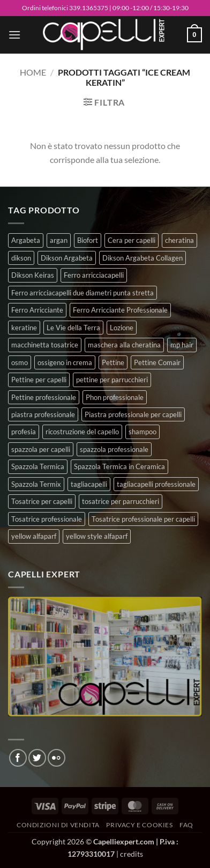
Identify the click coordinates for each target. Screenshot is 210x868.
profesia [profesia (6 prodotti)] (24, 432)
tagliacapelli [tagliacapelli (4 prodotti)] (89, 484)
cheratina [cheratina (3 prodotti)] (179, 240)
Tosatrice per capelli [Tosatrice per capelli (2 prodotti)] (42, 501)
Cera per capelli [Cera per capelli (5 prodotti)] (132, 240)
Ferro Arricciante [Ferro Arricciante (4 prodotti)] (37, 310)
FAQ (186, 825)
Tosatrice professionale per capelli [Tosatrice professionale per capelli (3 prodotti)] (143, 519)
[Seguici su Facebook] (18, 758)
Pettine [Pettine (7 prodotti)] (113, 362)
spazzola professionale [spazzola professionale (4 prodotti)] (114, 449)
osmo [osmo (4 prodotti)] (20, 362)
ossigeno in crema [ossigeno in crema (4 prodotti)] (65, 362)
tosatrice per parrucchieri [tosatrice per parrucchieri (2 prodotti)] (121, 501)
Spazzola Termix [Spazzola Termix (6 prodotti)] (36, 484)
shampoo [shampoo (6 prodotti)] (142, 432)
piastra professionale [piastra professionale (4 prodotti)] (43, 414)
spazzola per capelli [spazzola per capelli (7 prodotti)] (41, 449)
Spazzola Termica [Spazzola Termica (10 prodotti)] (38, 466)
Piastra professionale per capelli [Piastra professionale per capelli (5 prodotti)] (133, 414)
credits (132, 854)
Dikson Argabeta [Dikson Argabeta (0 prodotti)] (67, 258)
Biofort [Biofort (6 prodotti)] (88, 240)
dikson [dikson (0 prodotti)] (21, 258)
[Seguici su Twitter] (37, 758)
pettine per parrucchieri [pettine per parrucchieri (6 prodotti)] (112, 380)
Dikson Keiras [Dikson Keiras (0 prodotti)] (33, 275)
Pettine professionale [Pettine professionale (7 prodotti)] (44, 397)
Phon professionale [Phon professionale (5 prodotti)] (115, 397)
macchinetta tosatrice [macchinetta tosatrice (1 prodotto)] (45, 345)
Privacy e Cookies (139, 825)
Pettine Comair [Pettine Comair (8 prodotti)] (157, 362)
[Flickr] (57, 758)
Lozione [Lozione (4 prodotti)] (122, 328)
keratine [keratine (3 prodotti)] (24, 328)
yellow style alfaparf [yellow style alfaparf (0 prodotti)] (97, 536)
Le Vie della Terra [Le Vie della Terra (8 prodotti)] (73, 328)
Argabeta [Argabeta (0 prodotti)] (26, 240)
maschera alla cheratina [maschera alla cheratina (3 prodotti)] (124, 345)
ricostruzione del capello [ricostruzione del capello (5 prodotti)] (82, 432)
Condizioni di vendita (58, 825)
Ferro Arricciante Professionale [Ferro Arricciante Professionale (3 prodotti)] (120, 310)
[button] (14, 35)
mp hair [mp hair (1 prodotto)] (182, 345)
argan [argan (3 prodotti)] (59, 240)
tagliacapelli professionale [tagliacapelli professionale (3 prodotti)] (156, 484)
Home (33, 72)
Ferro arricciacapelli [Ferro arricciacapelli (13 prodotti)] (94, 275)
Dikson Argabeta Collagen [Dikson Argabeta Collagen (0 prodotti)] (142, 258)
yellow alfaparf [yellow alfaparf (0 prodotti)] (34, 536)
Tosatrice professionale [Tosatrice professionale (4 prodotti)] (47, 519)
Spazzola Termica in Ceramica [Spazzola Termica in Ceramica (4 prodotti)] (119, 466)
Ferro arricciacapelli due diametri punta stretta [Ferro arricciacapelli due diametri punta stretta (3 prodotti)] (82, 293)
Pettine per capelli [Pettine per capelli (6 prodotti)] (39, 380)
